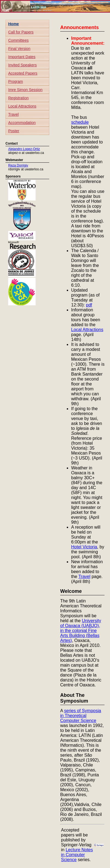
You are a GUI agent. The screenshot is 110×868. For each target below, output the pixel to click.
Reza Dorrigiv (18, 165)
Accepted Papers (23, 73)
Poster (14, 131)
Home (14, 24)
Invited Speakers (22, 65)
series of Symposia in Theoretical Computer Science (81, 716)
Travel (13, 114)
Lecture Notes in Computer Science (77, 855)
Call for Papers (21, 32)
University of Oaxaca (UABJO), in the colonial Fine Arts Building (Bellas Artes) (81, 631)
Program (16, 81)
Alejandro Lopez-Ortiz (24, 149)
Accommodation (22, 123)
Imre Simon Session (25, 90)
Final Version (19, 49)
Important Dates (22, 57)
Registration (18, 98)
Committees (18, 40)
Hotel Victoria (84, 547)
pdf (89, 305)
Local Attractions (22, 106)
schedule (80, 122)
